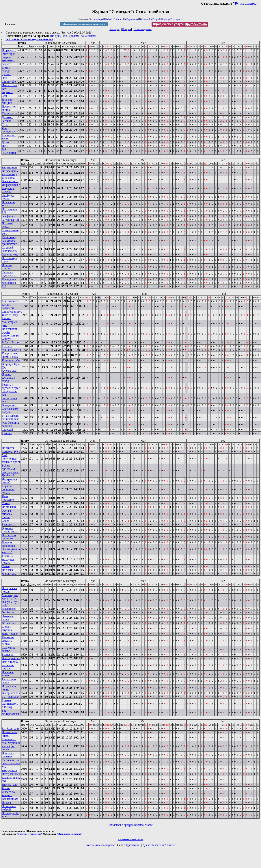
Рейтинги (118, 19)
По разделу (9, 50)
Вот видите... (7, 91)
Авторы (115, 29)
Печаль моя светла (9, 108)
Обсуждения (132, 19)
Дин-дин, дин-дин (8, 101)
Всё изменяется (9, 151)
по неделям (71, 36)
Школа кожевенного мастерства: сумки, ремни (84, 24)
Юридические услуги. (180, 24)
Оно (4, 78)
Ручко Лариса (246, 3)
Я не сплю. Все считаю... (10, 180)
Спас (5, 124)
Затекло (7, 121)
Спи (4, 96)
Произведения (142, 29)
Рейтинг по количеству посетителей (29, 39)
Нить (5, 146)
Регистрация (97, 19)
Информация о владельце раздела (11, 188)
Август (6, 64)
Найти (108, 19)
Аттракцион (9, 167)
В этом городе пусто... (6, 71)
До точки (8, 117)
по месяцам (88, 36)
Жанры (126, 29)
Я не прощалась (9, 130)
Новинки (145, 19)
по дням (56, 36)
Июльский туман (8, 204)
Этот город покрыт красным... (9, 57)
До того (7, 142)
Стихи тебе (9, 82)
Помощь (165, 19)
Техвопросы (176, 19)
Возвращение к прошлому (10, 173)
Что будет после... (8, 197)
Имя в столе (9, 85)
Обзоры (155, 19)
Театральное (10, 113)
